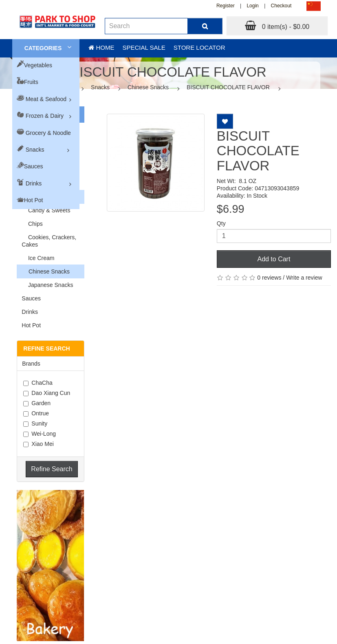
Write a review (304, 278)
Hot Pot (34, 200)
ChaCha (38, 383)
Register (226, 6)
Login (252, 6)
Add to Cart (274, 259)
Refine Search (52, 469)
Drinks (34, 183)
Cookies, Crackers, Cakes (49, 241)
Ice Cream (38, 258)
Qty (221, 223)
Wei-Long (40, 434)
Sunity (35, 423)
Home (101, 47)
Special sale (144, 47)
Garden (37, 403)
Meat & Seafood (46, 99)
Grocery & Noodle (48, 133)
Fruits (31, 82)
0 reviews (269, 278)
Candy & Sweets (46, 210)
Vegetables (38, 65)
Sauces (34, 166)
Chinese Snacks (148, 87)
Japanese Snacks (47, 285)
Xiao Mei (38, 444)
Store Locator (199, 47)
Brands (31, 364)
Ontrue (36, 413)
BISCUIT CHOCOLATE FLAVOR (228, 87)
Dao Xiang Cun (47, 393)
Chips (32, 224)
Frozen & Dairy (45, 116)
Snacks (35, 150)
